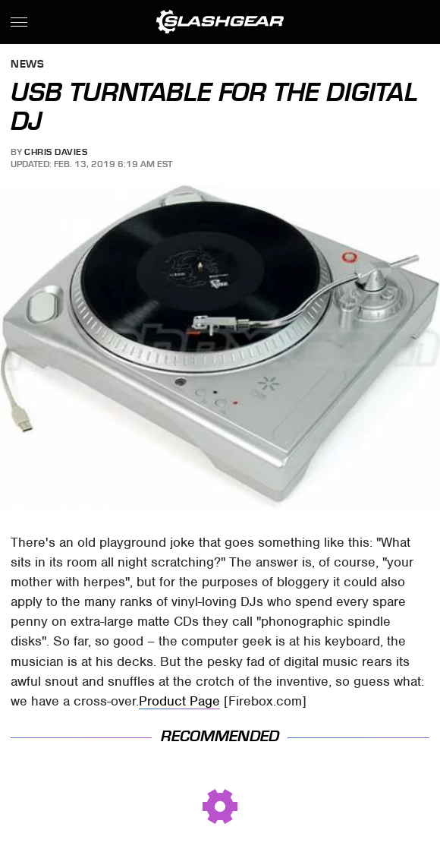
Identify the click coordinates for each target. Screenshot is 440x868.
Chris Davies (56, 152)
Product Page (179, 701)
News (27, 65)
